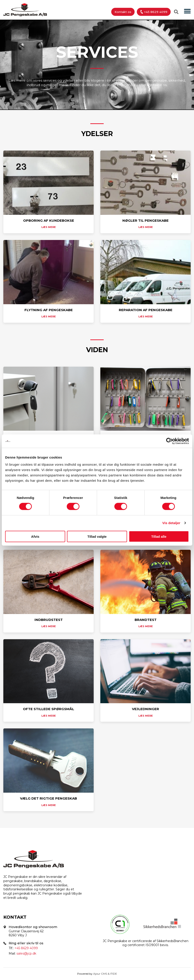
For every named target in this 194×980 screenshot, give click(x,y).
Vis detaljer (171, 523)
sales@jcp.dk (26, 953)
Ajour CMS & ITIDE (105, 974)
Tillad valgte (97, 536)
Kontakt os (123, 12)
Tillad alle (159, 536)
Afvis (35, 536)
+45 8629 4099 (154, 12)
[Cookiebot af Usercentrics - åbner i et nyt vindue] (169, 441)
